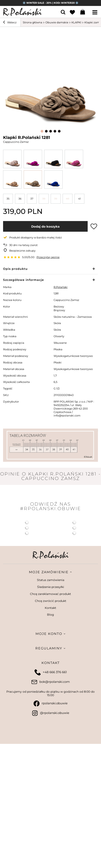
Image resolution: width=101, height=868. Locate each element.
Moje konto (49, 634)
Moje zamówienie (49, 572)
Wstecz (10, 23)
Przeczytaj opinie (48, 257)
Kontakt (50, 608)
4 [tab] (55, 131)
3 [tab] (51, 131)
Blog (50, 615)
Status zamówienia (51, 580)
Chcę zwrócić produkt (51, 601)
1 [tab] (42, 131)
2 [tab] (46, 131)
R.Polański (61, 287)
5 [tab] (59, 131)
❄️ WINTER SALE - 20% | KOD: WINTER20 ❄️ (50, 3)
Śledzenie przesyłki (51, 587)
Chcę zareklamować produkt (50, 594)
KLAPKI (76, 22)
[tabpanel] (50, 79)
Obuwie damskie (57, 22)
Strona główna (33, 22)
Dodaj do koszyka (45, 226)
